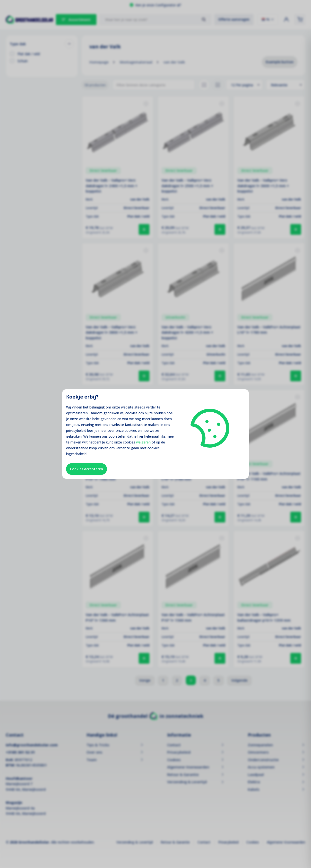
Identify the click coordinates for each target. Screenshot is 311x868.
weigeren (143, 442)
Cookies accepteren (86, 469)
